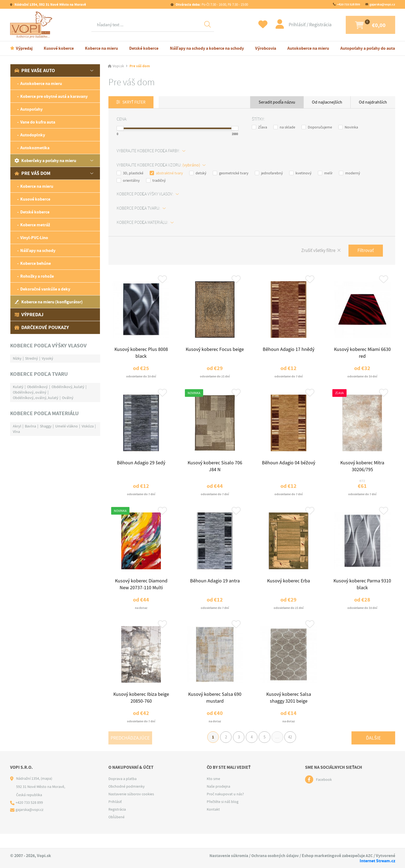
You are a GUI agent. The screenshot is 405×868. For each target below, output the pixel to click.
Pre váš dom (32, 173)
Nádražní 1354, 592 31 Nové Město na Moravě (50, 5)
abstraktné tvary (166, 173)
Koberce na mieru (101, 48)
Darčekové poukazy (42, 327)
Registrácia (309, 25)
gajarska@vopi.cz (382, 4)
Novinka (348, 127)
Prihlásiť (286, 25)
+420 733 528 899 (348, 4)
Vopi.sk (118, 66)
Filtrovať (365, 251)
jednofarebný (269, 173)
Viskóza (88, 426)
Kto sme (213, 793)
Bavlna (30, 426)
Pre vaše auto (35, 71)
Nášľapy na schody (38, 250)
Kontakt (213, 823)
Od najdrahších (373, 102)
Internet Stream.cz (377, 861)
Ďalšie (373, 750)
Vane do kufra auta (38, 122)
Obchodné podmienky (127, 800)
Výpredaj (24, 48)
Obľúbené (116, 831)
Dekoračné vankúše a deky (45, 289)
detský (198, 173)
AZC (369, 856)
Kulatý (18, 387)
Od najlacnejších (327, 102)
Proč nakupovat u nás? (225, 808)
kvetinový (300, 173)
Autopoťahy (31, 109)
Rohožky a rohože (37, 276)
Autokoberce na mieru (308, 48)
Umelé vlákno (66, 426)
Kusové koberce (59, 48)
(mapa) (46, 793)
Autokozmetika (35, 148)
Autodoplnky (33, 135)
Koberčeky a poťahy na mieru (45, 161)
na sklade (284, 127)
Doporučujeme (317, 127)
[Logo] (32, 25)
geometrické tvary (231, 173)
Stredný (32, 358)
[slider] (120, 129)
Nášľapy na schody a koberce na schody (207, 48)
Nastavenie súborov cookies (131, 808)
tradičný (156, 181)
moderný (350, 173)
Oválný (68, 398)
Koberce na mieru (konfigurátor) (49, 302)
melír (325, 173)
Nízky (17, 358)
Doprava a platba (122, 793)
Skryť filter (136, 102)
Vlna (16, 432)
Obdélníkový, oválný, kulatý (36, 398)
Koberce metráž (35, 225)
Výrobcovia (266, 48)
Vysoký (48, 358)
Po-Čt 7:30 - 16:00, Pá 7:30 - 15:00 (211, 5)
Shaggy (46, 426)
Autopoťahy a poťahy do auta (368, 48)
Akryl (17, 426)
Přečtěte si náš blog (223, 816)
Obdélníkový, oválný (30, 392)
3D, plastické (130, 173)
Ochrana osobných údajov (274, 856)
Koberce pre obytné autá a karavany (54, 96)
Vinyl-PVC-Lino (34, 238)
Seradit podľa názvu (277, 102)
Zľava (259, 127)
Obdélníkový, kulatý (68, 387)
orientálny (128, 181)
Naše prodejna (218, 800)
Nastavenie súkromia (227, 856)
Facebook (324, 794)
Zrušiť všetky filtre (315, 251)
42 (295, 750)
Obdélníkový (37, 387)
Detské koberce (144, 48)
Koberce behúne (36, 263)
